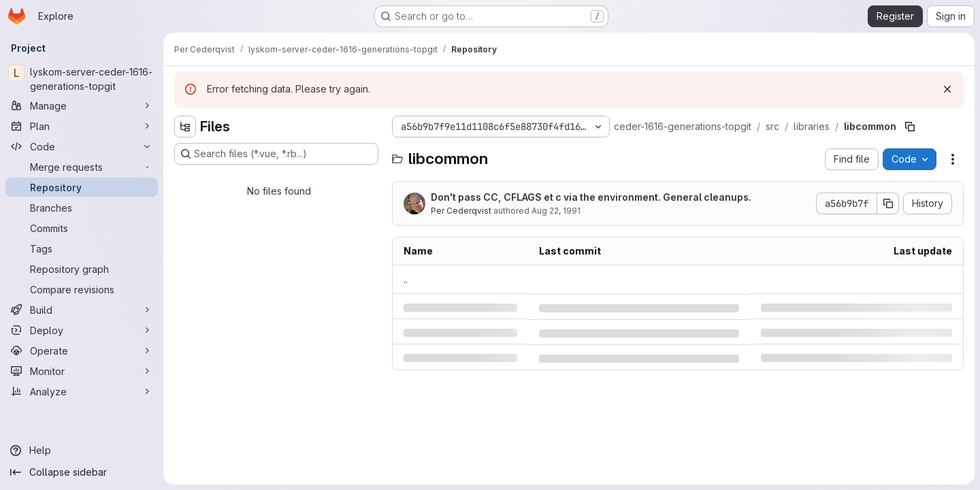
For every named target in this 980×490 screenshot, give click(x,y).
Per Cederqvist (461, 211)
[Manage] (82, 105)
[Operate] (82, 350)
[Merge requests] (82, 167)
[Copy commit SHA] (888, 203)
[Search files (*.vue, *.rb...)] (276, 154)
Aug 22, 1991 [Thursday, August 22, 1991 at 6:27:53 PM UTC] (556, 211)
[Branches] (82, 208)
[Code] (82, 146)
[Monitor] (82, 371)
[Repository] (82, 187)
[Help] (82, 451)
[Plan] (82, 126)
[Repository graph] (82, 269)
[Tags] (82, 248)
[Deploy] (82, 330)
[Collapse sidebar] (82, 472)
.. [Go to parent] (406, 279)
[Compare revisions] (82, 289)
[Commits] (82, 228)
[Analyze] (82, 391)
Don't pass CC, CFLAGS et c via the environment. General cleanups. (591, 197)
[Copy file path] (910, 127)
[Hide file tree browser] (185, 127)
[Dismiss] (947, 89)
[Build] (82, 310)
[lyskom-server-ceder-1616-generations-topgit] (82, 79)
